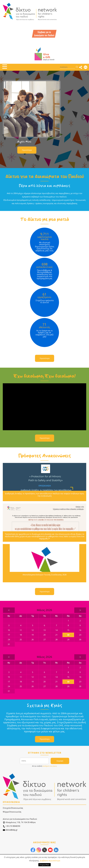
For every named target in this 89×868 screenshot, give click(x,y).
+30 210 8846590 (11, 826)
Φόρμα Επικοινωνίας (12, 812)
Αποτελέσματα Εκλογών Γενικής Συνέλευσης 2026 (45, 575)
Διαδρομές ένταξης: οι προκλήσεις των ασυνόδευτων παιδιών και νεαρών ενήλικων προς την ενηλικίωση (45, 495)
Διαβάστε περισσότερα (50, 861)
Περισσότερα (27, 150)
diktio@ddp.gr (10, 830)
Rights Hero (24, 142)
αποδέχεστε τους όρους (50, 766)
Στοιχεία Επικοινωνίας (13, 808)
